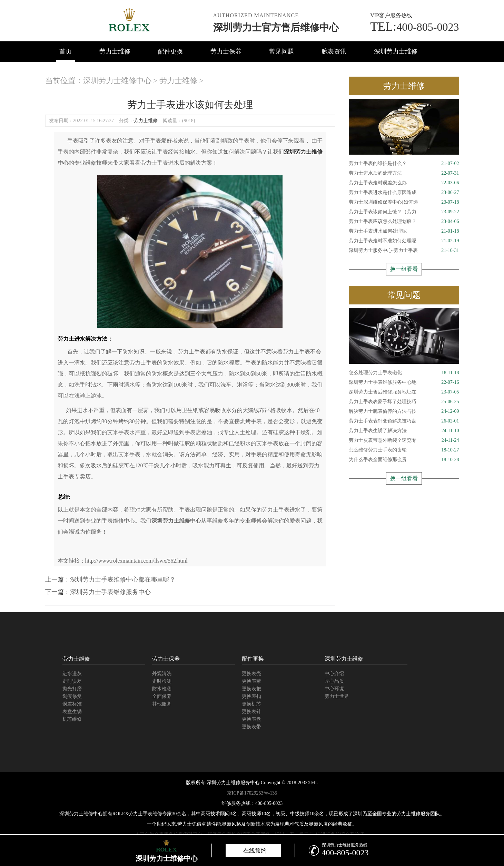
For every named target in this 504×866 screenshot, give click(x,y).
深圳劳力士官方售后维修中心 (276, 27)
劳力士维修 (115, 51)
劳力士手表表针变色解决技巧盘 (404, 421)
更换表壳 (251, 674)
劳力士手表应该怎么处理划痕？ (404, 222)
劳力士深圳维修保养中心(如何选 (404, 202)
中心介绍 (334, 674)
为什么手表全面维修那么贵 (404, 460)
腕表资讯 (334, 51)
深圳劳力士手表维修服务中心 (110, 592)
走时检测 (162, 681)
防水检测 (162, 689)
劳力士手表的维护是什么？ (404, 164)
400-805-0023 (414, 27)
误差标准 (72, 704)
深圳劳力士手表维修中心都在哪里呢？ (123, 580)
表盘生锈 (72, 712)
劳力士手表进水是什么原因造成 (404, 193)
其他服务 (162, 704)
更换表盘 (251, 719)
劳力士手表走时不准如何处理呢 (404, 241)
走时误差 (72, 681)
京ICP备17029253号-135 (252, 793)
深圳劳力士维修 (396, 51)
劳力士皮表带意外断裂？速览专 (404, 440)
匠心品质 (334, 681)
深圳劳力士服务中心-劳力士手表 (404, 251)
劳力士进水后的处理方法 (404, 173)
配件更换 (170, 51)
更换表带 (251, 727)
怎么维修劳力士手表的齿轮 (404, 450)
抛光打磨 (72, 689)
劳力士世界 (337, 696)
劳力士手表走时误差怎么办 (404, 183)
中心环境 (334, 689)
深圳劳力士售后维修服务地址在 (404, 392)
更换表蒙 (251, 681)
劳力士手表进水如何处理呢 (404, 231)
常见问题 (281, 51)
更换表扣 (251, 696)
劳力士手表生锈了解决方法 (404, 431)
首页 (66, 51)
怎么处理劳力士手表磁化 (404, 373)
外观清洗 (162, 674)
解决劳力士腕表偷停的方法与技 (404, 411)
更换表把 (251, 689)
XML (313, 783)
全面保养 (162, 696)
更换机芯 (251, 704)
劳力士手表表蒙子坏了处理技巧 (404, 402)
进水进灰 (72, 674)
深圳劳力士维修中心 (117, 81)
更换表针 (251, 712)
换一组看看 (404, 269)
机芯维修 (72, 719)
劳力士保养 (226, 51)
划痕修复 (72, 696)
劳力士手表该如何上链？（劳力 (404, 212)
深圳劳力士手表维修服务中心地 (404, 382)
